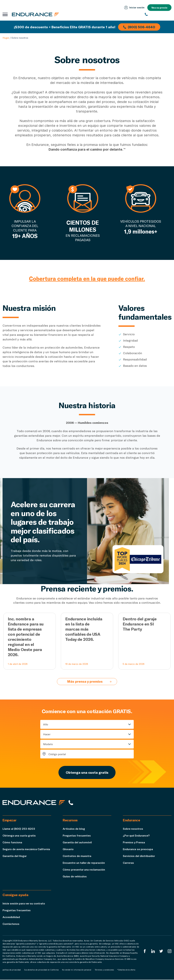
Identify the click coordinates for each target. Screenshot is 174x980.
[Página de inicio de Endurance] (36, 14)
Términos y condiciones (104, 970)
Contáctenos (11, 924)
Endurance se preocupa (138, 849)
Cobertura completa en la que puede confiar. (87, 278)
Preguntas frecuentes (77, 836)
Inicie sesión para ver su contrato (24, 904)
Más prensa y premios (90, 682)
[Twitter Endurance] (161, 951)
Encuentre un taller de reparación (84, 863)
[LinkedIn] (153, 951)
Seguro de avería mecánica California (27, 849)
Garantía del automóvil (77, 843)
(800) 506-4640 (139, 27)
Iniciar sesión (134, 8)
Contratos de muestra (77, 856)
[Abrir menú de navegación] (5, 14)
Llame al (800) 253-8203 (19, 829)
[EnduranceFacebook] (145, 951)
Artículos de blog (74, 829)
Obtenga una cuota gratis (87, 773)
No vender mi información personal (77, 970)
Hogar (6, 38)
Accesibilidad (11, 917)
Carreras (129, 863)
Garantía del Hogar (15, 856)
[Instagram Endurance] (170, 951)
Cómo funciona (12, 843)
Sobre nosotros (133, 829)
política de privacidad (12, 970)
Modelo (48, 744)
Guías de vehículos (75, 877)
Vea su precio (159, 8)
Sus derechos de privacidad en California (41, 970)
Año (46, 724)
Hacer (47, 734)
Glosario (68, 849)
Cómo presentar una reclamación (84, 870)
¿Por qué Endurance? (136, 836)
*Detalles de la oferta (126, 970)
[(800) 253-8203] (158, 14)
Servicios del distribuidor (139, 856)
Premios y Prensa (134, 843)
